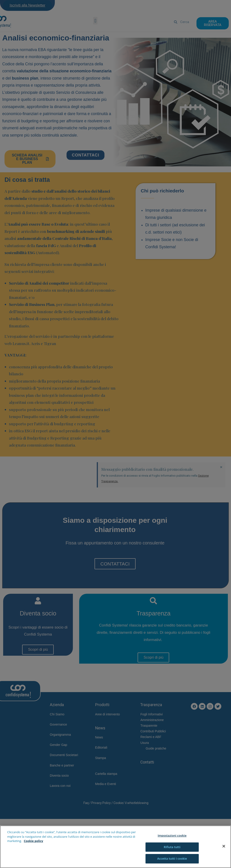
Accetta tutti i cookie (172, 859)
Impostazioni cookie (172, 835)
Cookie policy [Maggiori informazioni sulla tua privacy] (33, 841)
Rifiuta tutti (172, 847)
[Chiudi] (224, 846)
